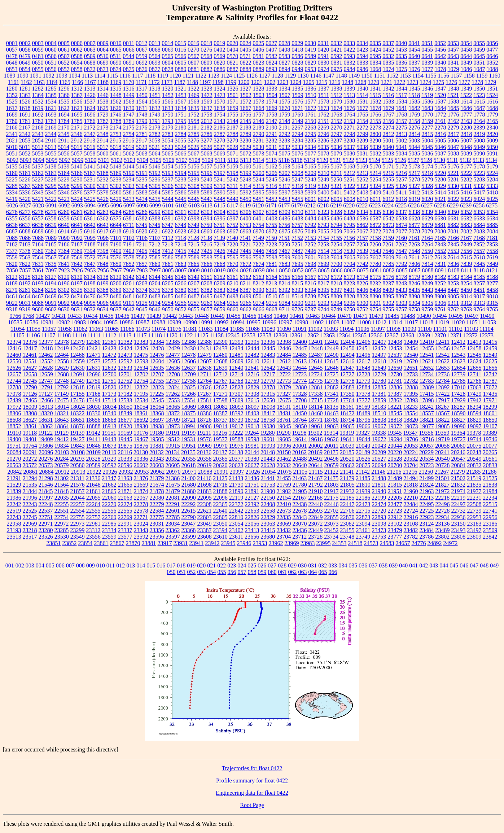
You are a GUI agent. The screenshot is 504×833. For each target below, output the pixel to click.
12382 (125, 342)
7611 (414, 257)
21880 (189, 491)
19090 (459, 426)
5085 (415, 154)
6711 (129, 225)
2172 (90, 128)
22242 (14, 504)
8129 (64, 277)
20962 (158, 472)
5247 (298, 179)
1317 (142, 89)
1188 (192, 82)
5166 (324, 166)
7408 (155, 251)
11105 (17, 335)
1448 (116, 95)
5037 (349, 147)
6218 (323, 205)
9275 (272, 303)
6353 (479, 212)
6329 (349, 212)
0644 (466, 56)
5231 (90, 179)
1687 (479, 108)
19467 (141, 439)
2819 (479, 134)
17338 (316, 394)
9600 (38, 309)
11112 (109, 335)
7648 (103, 264)
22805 (220, 517)
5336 (25, 192)
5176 (453, 166)
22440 (316, 504)
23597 (173, 537)
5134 (491, 160)
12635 (157, 368)
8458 (492, 290)
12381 (109, 342)
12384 (157, 342)
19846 (93, 446)
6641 (77, 225)
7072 (376, 231)
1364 (38, 95)
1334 (285, 89)
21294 (30, 478)
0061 (64, 50)
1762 (324, 115)
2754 (129, 134)
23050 (220, 524)
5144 (129, 166)
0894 (285, 69)
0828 (298, 63)
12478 (189, 355)
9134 (155, 303)
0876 (142, 69)
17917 (443, 400)
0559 (141, 56)
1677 (363, 108)
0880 (181, 69)
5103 (130, 160)
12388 (205, 342)
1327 (246, 89)
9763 (466, 309)
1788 (116, 121)
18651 (78, 420)
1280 (12, 89)
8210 (233, 283)
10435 (106, 316)
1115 (112, 76)
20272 (30, 459)
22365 (220, 504)
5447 (207, 199)
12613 (299, 361)
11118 (155, 335)
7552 (441, 251)
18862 (46, 426)
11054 (17, 329)
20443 (268, 459)
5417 (479, 192)
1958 (194, 121)
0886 (220, 69)
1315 (116, 89)
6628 (415, 218)
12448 (316, 348)
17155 (78, 394)
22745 (30, 517)
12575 (109, 361)
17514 (109, 400)
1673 (324, 108)
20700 (395, 465)
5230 (77, 179)
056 (232, 572)
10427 (43, 316)
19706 (411, 439)
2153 (350, 121)
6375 (116, 218)
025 (252, 565)
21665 (125, 485)
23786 (426, 537)
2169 (51, 128)
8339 (90, 290)
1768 (402, 115)
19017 (236, 426)
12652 (427, 368)
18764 (300, 420)
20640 (300, 465)
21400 (188, 478)
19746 (490, 439)
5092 (13, 160)
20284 (62, 459)
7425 (207, 251)
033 (333, 565)
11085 (237, 329)
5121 (336, 160)
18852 (14, 426)
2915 (115, 141)
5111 (220, 160)
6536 (363, 218)
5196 (207, 173)
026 (262, 565)
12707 (157, 374)
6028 (38, 205)
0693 (155, 63)
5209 (311, 173)
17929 (459, 400)
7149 (258, 238)
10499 (487, 316)
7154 (323, 238)
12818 (78, 387)
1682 (415, 108)
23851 (54, 543)
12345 (232, 335)
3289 (362, 141)
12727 (347, 374)
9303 (402, 303)
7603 (324, 257)
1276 (451, 82)
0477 (492, 50)
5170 (376, 166)
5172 (402, 166)
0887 (233, 69)
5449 (233, 199)
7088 (38, 238)
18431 (284, 413)
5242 (233, 179)
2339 (479, 128)
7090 (64, 238)
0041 (414, 43)
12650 (395, 368)
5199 (246, 173)
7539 (363, 251)
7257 (349, 244)
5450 (246, 199)
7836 (453, 264)
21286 (489, 472)
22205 (395, 498)
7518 (337, 251)
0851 (479, 63)
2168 (38, 128)
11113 (124, 335)
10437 (138, 316)
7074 (389, 231)
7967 (116, 270)
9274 (259, 303)
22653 (252, 511)
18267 (442, 407)
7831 (441, 264)
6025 (492, 199)
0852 (492, 63)
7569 (77, 257)
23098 (379, 524)
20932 (126, 472)
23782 (411, 537)
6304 (220, 212)
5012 (38, 147)
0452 (388, 50)
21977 (474, 491)
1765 (363, 115)
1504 (272, 95)
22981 (93, 524)
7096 (103, 238)
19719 (443, 439)
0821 (233, 63)
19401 (30, 439)
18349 (125, 413)
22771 (141, 517)
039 (393, 565)
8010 (207, 270)
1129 (290, 76)
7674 (259, 264)
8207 (194, 283)
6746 (154, 225)
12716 (252, 374)
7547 (402, 251)
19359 (442, 433)
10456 (249, 316)
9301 (376, 303)
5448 (220, 199)
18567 (443, 413)
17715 (316, 400)
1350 (479, 89)
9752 (362, 309)
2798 (350, 134)
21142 (363, 472)
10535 (15, 322)
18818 (395, 420)
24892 (435, 543)
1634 (181, 108)
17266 (189, 394)
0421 (336, 50)
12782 (411, 381)
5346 (64, 192)
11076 (174, 329)
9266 (246, 303)
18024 (78, 407)
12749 (78, 381)
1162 (26, 82)
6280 (64, 212)
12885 (379, 387)
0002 (25, 43)
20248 (474, 452)
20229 (426, 452)
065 (323, 572)
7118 (181, 238)
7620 (12, 264)
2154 (363, 121)
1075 (402, 69)
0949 (298, 69)
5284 (492, 179)
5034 (310, 147)
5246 (285, 179)
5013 (51, 147)
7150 (271, 238)
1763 (337, 115)
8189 (12, 283)
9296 (350, 303)
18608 (14, 420)
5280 (441, 179)
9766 (16, 316)
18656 (93, 420)
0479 (25, 56)
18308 (30, 413)
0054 (466, 43)
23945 (228, 543)
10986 (126, 322)
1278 (477, 82)
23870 (133, 543)
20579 (62, 465)
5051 (12, 154)
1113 (87, 76)
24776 (419, 543)
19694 (395, 439)
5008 (479, 141)
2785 (194, 134)
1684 (441, 108)
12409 (411, 342)
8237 (388, 283)
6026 (12, 205)
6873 (388, 225)
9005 (453, 296)
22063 (125, 498)
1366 (64, 95)
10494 (440, 316)
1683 (428, 108)
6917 (103, 231)
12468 (78, 355)
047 (474, 565)
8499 (246, 296)
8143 (142, 277)
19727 (459, 439)
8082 (389, 270)
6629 (428, 218)
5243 (246, 179)
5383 (142, 192)
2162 (453, 121)
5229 (64, 179)
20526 (363, 459)
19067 (379, 426)
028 (282, 565)
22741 (490, 511)
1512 (336, 95)
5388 (194, 192)
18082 (220, 407)
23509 (490, 530)
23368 (189, 530)
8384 (233, 290)
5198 (233, 173)
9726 (297, 309)
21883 (205, 491)
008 (80, 565)
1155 (431, 76)
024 (242, 565)
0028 (284, 43)
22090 (189, 498)
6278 (38, 212)
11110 (79, 335)
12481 (236, 355)
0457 (453, 50)
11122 (186, 335)
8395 (324, 290)
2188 (246, 128)
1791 (155, 121)
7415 (181, 251)
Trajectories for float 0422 (252, 768)
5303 (129, 186)
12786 (474, 381)
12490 (332, 355)
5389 (207, 192)
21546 (46, 485)
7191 (129, 244)
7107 (155, 238)
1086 (466, 69)
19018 (252, 426)
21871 (125, 491)
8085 (402, 270)
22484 (411, 504)
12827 (220, 387)
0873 (103, 69)
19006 (205, 426)
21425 (220, 478)
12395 (252, 342)
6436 (285, 218)
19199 (188, 433)
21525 (490, 478)
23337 (125, 530)
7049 (311, 231)
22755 (78, 517)
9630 (64, 309)
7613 (440, 257)
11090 (284, 329)
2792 (285, 134)
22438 (300, 504)
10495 (456, 316)
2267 (298, 128)
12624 (474, 361)
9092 (64, 303)
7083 (479, 231)
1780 (12, 121)
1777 (466, 115)
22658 (268, 511)
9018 (492, 296)
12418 (46, 348)
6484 (311, 218)
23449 (316, 530)
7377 (12, 251)
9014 (466, 296)
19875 (125, 446)
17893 (411, 400)
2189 (259, 128)
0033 (349, 43)
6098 (142, 205)
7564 (38, 257)
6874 (401, 225)
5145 (142, 166)
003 (30, 565)
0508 (77, 56)
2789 (246, 134)
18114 (315, 407)
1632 (155, 108)
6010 (363, 199)
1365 (51, 95)
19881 (157, 446)
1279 (490, 82)
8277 (492, 283)
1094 (74, 76)
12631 (93, 368)
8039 (259, 270)
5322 (349, 186)
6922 (168, 231)
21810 (363, 485)
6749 (193, 225)
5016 (89, 147)
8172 (337, 277)
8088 (428, 270)
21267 (442, 472)
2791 (272, 134)
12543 (459, 355)
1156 (444, 76)
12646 (332, 368)
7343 (440, 244)
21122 (331, 472)
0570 (232, 56)
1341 (376, 89)
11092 (315, 329)
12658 (30, 374)
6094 (90, 205)
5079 (337, 154)
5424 (77, 199)
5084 (402, 154)
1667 (246, 108)
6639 (51, 225)
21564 (62, 485)
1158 (469, 76)
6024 (479, 199)
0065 (116, 50)
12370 (439, 335)
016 (161, 565)
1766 (376, 115)
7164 (427, 238)
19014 (220, 426)
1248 (347, 82)
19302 (315, 433)
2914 (102, 141)
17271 (220, 394)
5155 (181, 166)
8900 (440, 296)
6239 (466, 205)
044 (444, 565)
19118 (30, 433)
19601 (268, 439)
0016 (193, 43)
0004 (51, 43)
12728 (363, 374)
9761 (440, 309)
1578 (324, 102)
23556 (93, 537)
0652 (64, 63)
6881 (440, 225)
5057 (77, 154)
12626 (14, 368)
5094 (39, 160)
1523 (479, 95)
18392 (236, 413)
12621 (426, 361)
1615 (479, 102)
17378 (363, 394)
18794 (347, 420)
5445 (181, 199)
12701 (125, 374)
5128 (426, 160)
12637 (189, 368)
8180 (428, 277)
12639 (220, 368)
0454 (414, 50)
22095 (205, 498)
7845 (479, 264)
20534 (427, 459)
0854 (25, 69)
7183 (25, 244)
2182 (207, 128)
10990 (190, 322)
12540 (411, 355)
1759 (285, 115)
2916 (128, 141)
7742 (363, 264)
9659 (220, 309)
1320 (168, 89)
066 (333, 572)
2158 (415, 121)
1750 (168, 115)
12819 (93, 387)
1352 (12, 95)
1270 (373, 82)
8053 (311, 270)
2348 (103, 134)
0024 (245, 43)
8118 (479, 270)
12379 (78, 342)
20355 (189, 459)
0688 (90, 63)
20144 (252, 452)
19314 (331, 433)
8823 (362, 296)
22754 (62, 517)
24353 (339, 543)
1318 (155, 89)
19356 (426, 433)
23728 (315, 537)
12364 (343, 335)
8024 (233, 270)
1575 (285, 102)
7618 (479, 257)
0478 (12, 56)
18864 (62, 426)
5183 (51, 173)
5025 (193, 147)
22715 (363, 511)
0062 (77, 50)
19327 (363, 433)
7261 (388, 244)
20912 (62, 472)
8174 (363, 277)
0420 (323, 50)
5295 (51, 186)
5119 (309, 160)
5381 (129, 192)
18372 (173, 413)
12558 (62, 361)
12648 (363, 368)
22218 (442, 498)
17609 (236, 400)
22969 (30, 524)
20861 (31, 472)
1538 (103, 102)
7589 (194, 257)
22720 (379, 511)
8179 (415, 277)
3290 (375, 141)
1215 (321, 82)
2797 (337, 134)
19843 (78, 446)
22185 (347, 498)
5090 (479, 154)
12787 (490, 381)
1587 (441, 102)
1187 (179, 82)
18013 (46, 407)
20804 (459, 465)
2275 (402, 128)
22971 (46, 524)
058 (252, 572)
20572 (30, 465)
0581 (258, 56)
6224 (388, 205)
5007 (466, 141)
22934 (443, 517)
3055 (180, 141)
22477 (395, 504)
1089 (9, 76)
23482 (411, 530)
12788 (14, 387)
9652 (181, 309)
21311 (77, 478)
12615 (331, 361)
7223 (271, 244)
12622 (442, 361)
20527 (379, 459)
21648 (93, 485)
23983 (308, 543)
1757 (259, 115)
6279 (51, 212)
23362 (173, 530)
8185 (479, 277)
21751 (252, 485)
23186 (490, 524)
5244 (259, 179)
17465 (30, 400)
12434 (236, 348)
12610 (252, 361)
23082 (347, 524)
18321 (62, 413)
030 (302, 565)
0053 (453, 43)
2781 (142, 134)
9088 (38, 303)
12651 (411, 368)
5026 (206, 147)
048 (484, 565)
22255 (62, 504)
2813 (402, 134)
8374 (142, 290)
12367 (391, 335)
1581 (363, 102)
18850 (490, 420)
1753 (207, 115)
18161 (347, 407)
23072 (316, 524)
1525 (12, 102)
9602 (51, 309)
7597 (259, 257)
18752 (252, 420)
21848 (62, 491)
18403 (252, 413)
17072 (490, 387)
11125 (201, 335)
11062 (80, 329)
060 (272, 572)
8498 (233, 296)
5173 (415, 166)
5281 (453, 179)
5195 (194, 173)
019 (191, 565)
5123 (361, 160)
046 (464, 565)
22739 (474, 511)
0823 (259, 63)
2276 (415, 128)
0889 (259, 69)
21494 (411, 478)
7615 (466, 257)
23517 (30, 537)
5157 (207, 166)
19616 (316, 439)
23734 (331, 537)
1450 (142, 95)
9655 (194, 309)
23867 (117, 543)
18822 (443, 420)
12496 (363, 355)
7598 (272, 257)
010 (101, 565)
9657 (207, 309)
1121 (188, 76)
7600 (298, 257)
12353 (248, 335)
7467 (285, 251)
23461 (363, 530)
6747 (167, 225)
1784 (64, 121)
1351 (492, 89)
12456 (443, 348)
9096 (103, 303)
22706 (347, 511)
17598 (220, 400)
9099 (116, 303)
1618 (25, 108)
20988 (205, 472)
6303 (207, 212)
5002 (401, 141)
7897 (51, 270)
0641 (427, 56)
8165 (285, 277)
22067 (141, 498)
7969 (129, 270)
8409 (389, 290)
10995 (253, 322)
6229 (453, 205)
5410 (389, 192)
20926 (110, 472)
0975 (337, 69)
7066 (350, 231)
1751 (181, 115)
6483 (298, 218)
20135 (188, 452)
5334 (12, 192)
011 (111, 565)
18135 (331, 407)
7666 (207, 264)
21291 (14, 478)
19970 (220, 446)
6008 (350, 199)
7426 (220, 251)
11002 (317, 322)
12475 (141, 355)
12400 (300, 342)
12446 (284, 348)
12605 (173, 361)
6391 (168, 218)
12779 (363, 381)
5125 (387, 160)
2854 (38, 141)
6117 (233, 205)
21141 (347, 472)
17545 (157, 400)
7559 (12, 257)
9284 (285, 303)
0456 (440, 50)
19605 (284, 439)
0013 (154, 43)
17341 (332, 394)
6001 (311, 199)
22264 (93, 504)
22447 (347, 504)
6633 (479, 218)
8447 (453, 290)
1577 (311, 102)
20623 (236, 465)
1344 (402, 89)
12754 (141, 381)
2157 (402, 121)
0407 (271, 50)
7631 (38, 264)
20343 (157, 459)
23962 (276, 543)
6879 (427, 225)
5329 (440, 186)
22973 (78, 524)
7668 (220, 264)
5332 (479, 186)
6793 (323, 225)
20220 (395, 452)
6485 (324, 218)
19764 (30, 446)
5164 (298, 166)
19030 (268, 426)
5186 (77, 173)
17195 (141, 394)
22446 (332, 504)
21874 (141, 491)
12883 (347, 387)
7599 (285, 257)
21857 (78, 491)
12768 (236, 381)
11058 (64, 329)
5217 (414, 173)
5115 (271, 160)
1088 (492, 69)
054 (212, 572)
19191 (172, 433)
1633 (168, 108)
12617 (363, 361)
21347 (109, 478)
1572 (246, 102)
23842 (490, 537)
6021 (440, 199)
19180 (157, 433)
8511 (284, 296)
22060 (109, 498)
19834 (62, 446)
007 (70, 565)
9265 (233, 303)
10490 (424, 316)
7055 (324, 231)
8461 (12, 296)
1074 (389, 69)
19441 (93, 439)
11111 (94, 335)
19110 (14, 433)
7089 (51, 238)
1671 (298, 108)
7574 (103, 257)
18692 (141, 420)
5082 (376, 154)
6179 (297, 205)
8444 (441, 290)
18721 (189, 420)
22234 (490, 498)
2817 (453, 134)
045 (454, 565)
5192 (155, 173)
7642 (77, 264)
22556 (109, 511)
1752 (194, 115)
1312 (77, 89)
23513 (14, 537)
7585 (155, 257)
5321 (336, 186)
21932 (347, 491)
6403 (272, 218)
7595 (233, 257)
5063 (142, 154)
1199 (231, 82)
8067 (350, 270)
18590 (459, 413)
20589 (93, 465)
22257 (78, 504)
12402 (332, 342)
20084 (14, 452)
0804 (168, 63)
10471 (360, 316)
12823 (157, 387)
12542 (443, 355)
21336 (93, 478)
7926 (77, 270)
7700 (337, 264)
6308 (272, 212)
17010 (459, 387)
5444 (168, 199)
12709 (189, 374)
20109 (93, 452)
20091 (30, 452)
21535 (30, 485)
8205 (168, 283)
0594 (362, 56)
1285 (51, 89)
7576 (116, 257)
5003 (414, 141)
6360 (77, 218)
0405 (245, 50)
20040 (363, 446)
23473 (379, 530)
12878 (268, 387)
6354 (492, 212)
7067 (363, 231)
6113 (207, 205)
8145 (168, 277)
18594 (474, 413)
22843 (300, 517)
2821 (12, 141)
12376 (30, 342)
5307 (181, 186)
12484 (284, 355)
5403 (363, 192)
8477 (103, 296)
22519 (14, 511)
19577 (220, 439)
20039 (347, 446)
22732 (459, 511)
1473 (220, 95)
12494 (347, 355)
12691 (78, 374)
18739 (236, 420)
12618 (379, 361)
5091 (492, 154)
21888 (220, 491)
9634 (103, 309)
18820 (411, 420)
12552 (46, 361)
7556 (466, 251)
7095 (90, 238)
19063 (332, 426)
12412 (458, 342)
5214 (375, 173)
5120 (323, 160)
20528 (395, 459)
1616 (492, 102)
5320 (323, 186)
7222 (258, 244)
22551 (62, 511)
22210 (411, 498)
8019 (220, 270)
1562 (116, 102)
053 (202, 572)
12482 (252, 355)
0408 (284, 50)
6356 (25, 218)
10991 (206, 322)
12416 (14, 348)
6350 (453, 212)
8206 (181, 283)
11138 (217, 335)
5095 (52, 160)
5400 (324, 192)
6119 (245, 205)
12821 (125, 387)
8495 (207, 296)
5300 (90, 186)
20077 (490, 446)
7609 (389, 257)
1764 (350, 115)
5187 (90, 173)
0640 (414, 56)
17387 (395, 394)
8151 (207, 277)
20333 (125, 459)
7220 (232, 244)
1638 (220, 108)
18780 (332, 420)
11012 (379, 322)
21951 (395, 491)
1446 (103, 95)
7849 (492, 264)
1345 (415, 89)
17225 (157, 394)
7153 (310, 238)
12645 (316, 368)
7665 (194, 264)
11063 (96, 329)
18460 (316, 413)
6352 (466, 212)
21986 (14, 498)
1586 (428, 102)
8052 (298, 270)
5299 (77, 186)
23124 (427, 524)
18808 (379, 420)
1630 (129, 108)
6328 (336, 212)
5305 (155, 186)
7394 (90, 251)
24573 (371, 543)
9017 (479, 296)
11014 (395, 322)
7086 (25, 238)
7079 (428, 231)
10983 (79, 322)
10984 (95, 322)
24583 (387, 543)
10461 (297, 316)
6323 (323, 212)
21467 (315, 478)
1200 (244, 82)
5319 (310, 186)
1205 (308, 82)
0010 (116, 43)
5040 (388, 147)
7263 (414, 244)
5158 (220, 166)
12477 (173, 355)
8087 (415, 270)
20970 (174, 472)
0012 (141, 43)
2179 (168, 128)
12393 (236, 342)
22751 (46, 517)
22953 (474, 517)
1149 (354, 76)
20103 (62, 452)
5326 (401, 186)
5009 (492, 141)
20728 (443, 465)
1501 (233, 95)
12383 (141, 342)
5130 (439, 160)
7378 (25, 251)
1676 (350, 108)
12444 (252, 348)
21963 (427, 491)
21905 (300, 491)
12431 (205, 348)
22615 (189, 511)
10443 (186, 316)
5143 (116, 166)
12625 (490, 361)
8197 (77, 283)
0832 (350, 63)
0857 (64, 69)
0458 (466, 50)
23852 (70, 543)
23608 (205, 537)
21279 (457, 472)
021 (211, 565)
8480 (116, 296)
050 (171, 572)
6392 (181, 218)
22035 (62, 498)
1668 (259, 108)
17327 (284, 394)
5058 (90, 154)
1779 (492, 115)
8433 (402, 290)
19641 (347, 439)
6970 (259, 231)
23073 (332, 524)
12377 (46, 342)
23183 (474, 524)
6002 (324, 199)
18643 (62, 420)
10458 (265, 316)
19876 (141, 446)
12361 (296, 335)
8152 (220, 277)
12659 (46, 374)
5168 (350, 166)
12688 (62, 374)
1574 (272, 102)
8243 (401, 283)
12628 (46, 368)
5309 (207, 186)
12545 (474, 355)
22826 (252, 517)
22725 (427, 511)
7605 (350, 257)
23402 (236, 530)
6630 (441, 218)
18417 (268, 413)
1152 (392, 76)
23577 (125, 537)
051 (181, 572)
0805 (181, 63)
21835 (474, 485)
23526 (46, 537)
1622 (64, 108)
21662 (109, 485)
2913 (89, 141)
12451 (363, 348)
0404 (232, 50)
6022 (453, 199)
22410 (284, 504)
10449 (218, 316)
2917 (141, 141)
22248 (46, 504)
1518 (414, 95)
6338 (414, 212)
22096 (220, 498)
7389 (77, 251)
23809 (474, 537)
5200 (259, 173)
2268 (311, 128)
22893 (379, 517)
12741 (474, 374)
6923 (181, 231)
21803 (332, 485)
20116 (125, 452)
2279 (453, 128)
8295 (51, 290)
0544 (128, 56)
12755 (157, 381)
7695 (298, 264)
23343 (141, 530)
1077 (428, 69)
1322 (194, 89)
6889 (38, 231)
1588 (453, 102)
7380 (38, 251)
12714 (236, 374)
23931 (181, 543)
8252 (440, 283)
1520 (440, 95)
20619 (205, 465)
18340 (109, 413)
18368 (157, 413)
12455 (427, 348)
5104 (143, 160)
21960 (411, 491)
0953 (311, 69)
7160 (401, 238)
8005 (168, 270)
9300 (363, 303)
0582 (271, 56)
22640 (220, 511)
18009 (30, 407)
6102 (181, 205)
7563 (25, 257)
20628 (268, 465)
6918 (116, 231)
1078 (441, 69)
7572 (90, 257)
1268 (360, 82)
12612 (284, 361)
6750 (206, 225)
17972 (14, 407)
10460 (281, 316)
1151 (380, 76)
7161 (414, 238)
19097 (474, 426)
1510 (311, 95)
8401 (350, 290)
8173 (350, 277)
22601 (173, 511)
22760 (109, 517)
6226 (414, 205)
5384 (155, 192)
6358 (51, 218)
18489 (363, 413)
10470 (345, 316)
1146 (316, 76)
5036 (336, 147)
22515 (490, 504)
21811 (379, 485)
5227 (38, 179)
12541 (427, 355)
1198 (218, 82)
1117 (138, 76)
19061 (316, 426)
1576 (298, 102)
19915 (173, 446)
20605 (173, 465)
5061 (116, 154)
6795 (349, 225)
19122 (45, 433)
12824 (173, 387)
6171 (271, 205)
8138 (103, 277)
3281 (258, 141)
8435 (415, 290)
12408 (395, 342)
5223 (479, 173)
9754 (375, 309)
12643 (284, 368)
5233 (116, 179)
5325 (388, 186)
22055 (93, 498)
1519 (427, 95)
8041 (272, 270)
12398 (284, 342)
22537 (46, 511)
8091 (441, 270)
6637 (25, 225)
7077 (402, 231)
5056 (64, 154)
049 (494, 565)
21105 (300, 472)
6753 (245, 225)
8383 (220, 290)
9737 (310, 309)
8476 (90, 296)
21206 (394, 472)
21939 (363, 491)
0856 (51, 69)
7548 (415, 251)
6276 (12, 212)
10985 (110, 322)
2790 (259, 134)
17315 (268, 394)
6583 (402, 218)
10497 (472, 316)
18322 (78, 413)
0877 (155, 69)
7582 (142, 257)
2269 (324, 128)
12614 (315, 361)
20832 (474, 465)
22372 (236, 504)
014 (141, 565)
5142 (103, 166)
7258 (362, 244)
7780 (376, 264)
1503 (259, 95)
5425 (90, 199)
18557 (427, 413)
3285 (310, 141)
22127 (252, 498)
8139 (116, 277)
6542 (389, 218)
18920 (125, 426)
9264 (220, 303)
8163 (259, 277)
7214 (180, 244)
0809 (207, 63)
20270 (14, 459)
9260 (207, 303)
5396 (272, 192)
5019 (128, 147)
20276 (46, 459)
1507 (285, 95)
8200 (116, 283)
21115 (316, 472)
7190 (116, 244)
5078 (324, 154)
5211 (336, 173)
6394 (207, 218)
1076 (415, 69)
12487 (316, 355)
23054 (236, 524)
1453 (181, 95)
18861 (30, 426)
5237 (168, 179)
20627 (252, 465)
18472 (347, 413)
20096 (46, 452)
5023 (167, 147)
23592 (141, 537)
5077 (311, 154)
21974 (459, 491)
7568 (64, 257)
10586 (31, 322)
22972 (62, 524)
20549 (474, 459)
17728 (332, 400)
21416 (204, 478)
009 (91, 565)
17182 (125, 394)
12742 (490, 374)
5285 (12, 186)
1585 (415, 102)
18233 (411, 407)
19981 (252, 446)
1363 (25, 95)
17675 (284, 400)
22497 (459, 504)
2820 (492, 134)
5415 (453, 192)
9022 (12, 303)
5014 (63, 147)
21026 (253, 472)
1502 (246, 95)
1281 (25, 89)
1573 (259, 102)
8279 (12, 290)
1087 (479, 69)
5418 (492, 192)
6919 (129, 231)
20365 (220, 459)
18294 (474, 407)
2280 (466, 128)
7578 (129, 257)
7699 (324, 264)
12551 (30, 361)
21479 (347, 478)
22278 (141, 504)
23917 (165, 543)
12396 (268, 342)
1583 (389, 102)
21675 (173, 485)
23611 (236, 537)
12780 (379, 381)
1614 (466, 102)
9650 (168, 309)
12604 (157, 361)
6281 (77, 212)
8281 (25, 290)
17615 (252, 400)
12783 (427, 381)
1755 (233, 115)
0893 (272, 69)
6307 (259, 212)
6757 (297, 225)
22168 (315, 498)
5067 (194, 154)
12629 (62, 368)
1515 (375, 95)
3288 (349, 141)
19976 (236, 446)
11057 (49, 329)
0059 (38, 50)
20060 (458, 446)
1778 (479, 115)
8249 (427, 283)
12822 (141, 387)
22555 (93, 511)
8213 (271, 283)
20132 (157, 452)
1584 (402, 102)
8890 (375, 296)
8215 (297, 283)
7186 (64, 244)
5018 (115, 147)
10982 (63, 322)
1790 (142, 121)
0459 (479, 50)
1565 (155, 102)
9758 (414, 309)
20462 (284, 459)
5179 (492, 166)
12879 (284, 387)
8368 (103, 290)
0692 (142, 63)
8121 (492, 270)
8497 (220, 296)
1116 (125, 76)
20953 (142, 472)
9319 (25, 309)
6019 (414, 199)
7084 (492, 231)
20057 (426, 446)
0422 (349, 50)
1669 (272, 108)
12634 (141, 368)
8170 (324, 277)
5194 (181, 173)
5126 (400, 160)
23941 (197, 543)
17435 (490, 394)
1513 (349, 95)
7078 (415, 231)
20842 (15, 472)
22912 (395, 517)
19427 (78, 439)
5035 (323, 147)
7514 (324, 251)
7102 (129, 238)
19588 (236, 439)
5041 (401, 147)
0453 (401, 50)
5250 (337, 179)
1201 (257, 82)
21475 (331, 478)
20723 (427, 465)
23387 (205, 530)
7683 (285, 264)
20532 (411, 459)
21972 (443, 491)
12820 (109, 387)
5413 (427, 192)
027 (272, 565)
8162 (246, 277)
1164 (52, 82)
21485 (363, 478)
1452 (168, 95)
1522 (466, 95)
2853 (25, 141)
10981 (47, 322)
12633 (125, 368)
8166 (298, 277)
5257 (402, 179)
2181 (194, 128)
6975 (285, 231)
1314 (103, 89)
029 (292, 565)
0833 (363, 63)
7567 (51, 257)
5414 (440, 192)
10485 (392, 316)
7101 (116, 238)
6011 (375, 199)
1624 (90, 108)
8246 (414, 283)
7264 (427, 244)
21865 (109, 491)
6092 (64, 205)
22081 (173, 498)
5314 (245, 186)
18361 (141, 413)
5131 (452, 160)
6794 (336, 225)
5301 (103, 186)
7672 (246, 264)
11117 (140, 335)
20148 (268, 452)
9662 (246, 309)
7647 (90, 264)
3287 (336, 141)
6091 (51, 205)
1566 (168, 102)
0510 (103, 56)
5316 (271, 186)
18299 (490, 407)
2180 (181, 128)
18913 (109, 426)
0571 (245, 56)
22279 (157, 504)
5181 (25, 173)
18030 (93, 407)
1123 (213, 76)
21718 (220, 485)
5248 (311, 179)
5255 (389, 179)
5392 (246, 192)
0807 (194, 63)
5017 (102, 147)
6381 (129, 218)
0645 (479, 56)
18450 (300, 413)
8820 (349, 296)
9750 (349, 309)
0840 (441, 63)
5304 (142, 186)
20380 (252, 459)
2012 (207, 121)
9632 (90, 309)
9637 (116, 309)
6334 (362, 212)
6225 (401, 205)
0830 (324, 63)
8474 (77, 296)
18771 (316, 420)
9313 (479, 303)
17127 (46, 394)
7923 (64, 270)
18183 (379, 407)
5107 (181, 160)
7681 (272, 264)
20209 (379, 452)
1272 (399, 82)
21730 (236, 485)
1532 (38, 102)
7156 (349, 238)
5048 (466, 147)
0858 (77, 69)
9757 (401, 309)
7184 (38, 244)
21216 (410, 472)
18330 (93, 413)
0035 (375, 43)
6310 (298, 212)
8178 (402, 277)
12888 (411, 387)
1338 (337, 89)
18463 (332, 413)
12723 (299, 374)
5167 (337, 166)
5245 (272, 179)
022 (222, 565)
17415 (427, 394)
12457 (459, 348)
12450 (347, 348)
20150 (284, 452)
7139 (219, 238)
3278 (219, 141)
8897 (401, 296)
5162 (272, 166)
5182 (38, 173)
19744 (474, 439)
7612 (427, 257)
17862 (395, 400)
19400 (14, 439)
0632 (388, 56)
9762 (453, 309)
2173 (103, 128)
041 (413, 565)
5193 (168, 173)
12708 (173, 374)
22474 (379, 504)
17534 (141, 400)
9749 (336, 309)
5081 (363, 154)
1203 (282, 82)
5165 (311, 166)
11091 (300, 329)
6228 (440, 205)
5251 (350, 179)
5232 (103, 179)
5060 (103, 154)
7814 (428, 264)
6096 (116, 205)
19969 (205, 446)
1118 (150, 76)
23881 (149, 543)
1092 (48, 76)
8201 (129, 283)
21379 (157, 478)
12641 (252, 368)
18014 (62, 407)
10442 (170, 316)
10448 (202, 316)
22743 (14, 517)
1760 (298, 115)
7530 (350, 251)
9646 (155, 309)
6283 (103, 212)
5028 (232, 147)
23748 (347, 537)
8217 (323, 283)
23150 (459, 524)
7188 (90, 244)
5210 (324, 173)
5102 (117, 160)
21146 (378, 472)
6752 (232, 225)
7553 (453, 251)
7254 (336, 244)
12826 (205, 387)
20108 (78, 452)
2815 (428, 134)
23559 (109, 537)
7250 (284, 244)
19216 (220, 433)
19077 (427, 426)
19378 (474, 433)
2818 (466, 134)
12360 (280, 335)
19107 (490, 426)
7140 (232, 238)
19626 (332, 439)
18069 (189, 407)
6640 (64, 225)
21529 (14, 485)
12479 (205, 355)
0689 (103, 63)
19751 (14, 446)
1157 (456, 76)
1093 (61, 76)
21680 (189, 485)
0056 (492, 43)
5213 (362, 173)
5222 (466, 173)
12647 (347, 368)
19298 (299, 433)
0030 (310, 43)
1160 (494, 76)
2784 (181, 134)
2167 (25, 128)
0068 (155, 50)
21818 (411, 485)
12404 (347, 342)
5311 (233, 186)
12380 (93, 342)
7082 (466, 231)
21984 (490, 491)
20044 (395, 446)
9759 (427, 309)
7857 (25, 270)
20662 (347, 465)
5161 (259, 166)
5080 (350, 154)
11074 (159, 329)
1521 (453, 95)
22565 (125, 511)
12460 (14, 355)
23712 (299, 537)
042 (424, 565)
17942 (474, 400)
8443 (428, 290)
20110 (109, 452)
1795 (181, 121)
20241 (442, 452)
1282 (38, 89)
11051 (473, 322)
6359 (64, 218)
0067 (142, 50)
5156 (194, 166)
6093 (77, 205)
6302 (194, 212)
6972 (272, 231)
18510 (379, 413)
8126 (38, 277)
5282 (466, 179)
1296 (64, 89)
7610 (402, 257)
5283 (479, 179)
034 (343, 565)
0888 (246, 69)
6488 (350, 218)
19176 (141, 433)
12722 (284, 374)
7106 (142, 238)
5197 (220, 173)
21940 (379, 491)
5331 (466, 186)
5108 (194, 160)
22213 (426, 498)
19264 (252, 433)
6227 (427, 205)
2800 (376, 134)
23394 (220, 530)
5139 (64, 166)
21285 (473, 472)
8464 (25, 296)
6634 (492, 218)
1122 (201, 76)
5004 (427, 141)
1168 (103, 82)
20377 (236, 459)
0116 (181, 50)
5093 (26, 160)
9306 (441, 303)
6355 (12, 218)
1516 (388, 95)
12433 (220, 348)
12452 (379, 348)
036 (363, 565)
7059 (337, 231)
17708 (300, 400)
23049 (205, 524)
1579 (337, 102)
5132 (465, 160)
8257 (479, 283)
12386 (189, 342)
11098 (393, 329)
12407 (379, 342)
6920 (142, 231)
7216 (206, 244)
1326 (233, 89)
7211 (142, 244)
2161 (441, 121)
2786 (207, 134)
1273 (412, 82)
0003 (38, 43)
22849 (316, 517)
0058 (25, 50)
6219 (336, 205)
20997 (237, 472)
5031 (271, 147)
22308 (205, 504)
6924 (194, 231)
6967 (233, 231)
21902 (284, 491)
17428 (459, 394)
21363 (125, 478)
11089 (268, 329)
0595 (375, 56)
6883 (466, 225)
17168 (93, 394)
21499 (426, 478)
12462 (46, 355)
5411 (401, 192)
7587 (181, 257)
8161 (233, 277)
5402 (350, 192)
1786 (90, 121)
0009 (103, 43)
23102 (395, 524)
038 (383, 565)
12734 (426, 374)
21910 (316, 491)
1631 (142, 108)
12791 (46, 387)
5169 (363, 166)
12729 (379, 374)
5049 (479, 147)
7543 (376, 251)
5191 (142, 173)
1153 (405, 76)
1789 (129, 121)
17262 (173, 394)
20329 (109, 459)
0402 (219, 50)
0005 (64, 43)
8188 (492, 277)
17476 (78, 400)
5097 (65, 160)
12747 (46, 381)
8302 (64, 290)
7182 (12, 244)
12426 (141, 348)
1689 (12, 115)
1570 (220, 102)
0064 (103, 50)
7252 (310, 244)
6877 (414, 225)
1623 (77, 108)
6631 (453, 218)
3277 (206, 141)
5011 (25, 147)
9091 (51, 303)
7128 (193, 238)
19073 (411, 426)
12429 (173, 348)
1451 (155, 95)
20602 (141, 465)
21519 (474, 478)
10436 (122, 316)
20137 (220, 452)
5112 (233, 160)
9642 (129, 309)
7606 (363, 257)
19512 (173, 439)
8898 (414, 296)
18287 (458, 407)
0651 (51, 63)
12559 (78, 361)
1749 (155, 115)
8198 (90, 283)
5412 (414, 192)
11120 (170, 335)
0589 (310, 56)
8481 (129, 296)
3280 (245, 141)
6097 (129, 205)
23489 (443, 530)
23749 (363, 537)
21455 (284, 478)
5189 (116, 173)
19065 (347, 426)
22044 (78, 498)
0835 (389, 63)
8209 (220, 283)
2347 (90, 134)
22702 (332, 511)
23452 (332, 530)
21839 (14, 491)
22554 (78, 511)
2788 (233, 134)
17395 (411, 394)
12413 (474, 342)
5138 (51, 166)
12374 (14, 342)
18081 (205, 407)
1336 (311, 89)
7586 (168, 257)
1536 (77, 102)
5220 (440, 173)
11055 (33, 329)
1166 (77, 82)
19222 (236, 433)
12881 (316, 387)
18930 (141, 426)
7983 (142, 270)
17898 (427, 400)
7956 (103, 270)
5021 (154, 147)
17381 (379, 394)
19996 (284, 446)
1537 (90, 102)
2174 (116, 128)
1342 (389, 89)
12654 (459, 368)
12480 (220, 355)
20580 (78, 465)
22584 (157, 511)
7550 (428, 251)
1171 (141, 82)
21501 (442, 478)
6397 (233, 218)
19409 (46, 439)
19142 (93, 433)
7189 (103, 244)
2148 (285, 121)
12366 (375, 335)
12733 (411, 374)
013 (131, 565)
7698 (311, 264)
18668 (109, 420)
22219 (458, 498)
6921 (155, 231)
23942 (212, 543)
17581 (205, 400)
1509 (298, 95)
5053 (38, 154)
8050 (285, 270)
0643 (453, 56)
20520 (347, 459)
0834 (376, 63)
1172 (154, 82)
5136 (25, 166)
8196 (64, 283)
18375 (189, 413)
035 (353, 565)
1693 (51, 115)
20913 (78, 472)
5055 (51, 154)
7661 (168, 264)
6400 (246, 218)
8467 (38, 296)
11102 (455, 329)
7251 (297, 244)
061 (282, 572)
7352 (479, 244)
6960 (207, 231)
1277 (464, 82)
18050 (125, 407)
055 (222, 572)
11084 (221, 329)
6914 (64, 231)
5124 (374, 160)
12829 (252, 387)
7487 (298, 251)
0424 (375, 50)
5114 (258, 160)
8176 (389, 277)
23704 (284, 537)
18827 (459, 420)
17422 (443, 394)
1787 (103, 121)
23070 (300, 524)
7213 (167, 244)
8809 (336, 296)
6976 (298, 231)
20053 (411, 446)
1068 (376, 69)
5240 (207, 179)
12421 (93, 348)
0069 (168, 50)
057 (242, 572)
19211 (204, 433)
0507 (64, 56)
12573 (93, 361)
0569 (219, 56)
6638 (38, 225)
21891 (252, 491)
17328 (300, 394)
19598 (252, 439)
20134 (172, 452)
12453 (395, 348)
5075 (285, 154)
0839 (428, 63)
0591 (323, 56)
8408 (376, 290)
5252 (363, 179)
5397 (285, 192)
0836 (402, 63)
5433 (129, 199)
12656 (490, 368)
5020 (141, 147)
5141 (90, 166)
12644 (300, 368)
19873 (109, 446)
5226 (25, 179)
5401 (337, 192)
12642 (268, 368)
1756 (246, 115)
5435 (155, 199)
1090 (22, 76)
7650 (116, 264)
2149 (298, 121)
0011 (129, 43)
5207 (285, 173)
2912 (76, 141)
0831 (337, 63)
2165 (492, 121)
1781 (25, 121)
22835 (284, 517)
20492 (316, 459)
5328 (427, 186)
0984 (350, 69)
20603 (157, 465)
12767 (220, 381)
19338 (379, 433)
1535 (64, 102)
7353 (492, 244)
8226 (362, 283)
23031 (157, 524)
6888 (25, 231)
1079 (453, 69)
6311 (310, 212)
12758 (189, 381)
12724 (315, 374)
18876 (78, 426)
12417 (30, 348)
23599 (189, 537)
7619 (492, 257)
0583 (284, 56)
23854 (86, 543)
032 (323, 565)
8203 (142, 283)
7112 (168, 238)
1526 (25, 102)
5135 (12, 166)
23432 (284, 530)
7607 (376, 257)
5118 (297, 160)
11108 (64, 335)
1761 (311, 115)
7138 (206, 238)
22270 (109, 504)
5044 (414, 147)
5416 (466, 192)
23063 (268, 524)
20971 (189, 472)
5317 (284, 186)
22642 (236, 511)
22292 (189, 504)
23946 (244, 543)
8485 (168, 296)
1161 (14, 82)
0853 (12, 69)
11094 (347, 329)
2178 (155, 128)
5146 (155, 166)
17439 (14, 400)
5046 (440, 147)
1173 (167, 82)
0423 (362, 50)
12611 (268, 361)
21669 (141, 485)
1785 (77, 121)
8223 (349, 283)
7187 (77, 244)
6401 (259, 218)
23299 (78, 530)
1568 (194, 102)
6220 (349, 205)
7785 (389, 264)
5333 (492, 186)
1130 (303, 76)
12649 (379, 368)
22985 (109, 524)
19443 (109, 439)
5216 (401, 173)
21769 (284, 485)
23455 (347, 530)
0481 (38, 56)
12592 (125, 361)
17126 (30, 394)
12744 (14, 381)
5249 (324, 179)
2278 (441, 128)
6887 (12, 231)
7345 (453, 244)
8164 (272, 277)
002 (20, 565)
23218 (30, 530)
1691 (25, 115)
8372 (129, 290)
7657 (142, 264)
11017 (411, 322)
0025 (258, 43)
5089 (466, 154)
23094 (363, 524)
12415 (490, 342)
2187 (233, 128)
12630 (78, 368)
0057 (12, 50)
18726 (205, 420)
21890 (236, 491)
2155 (376, 121)
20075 (474, 446)
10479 (376, 316)
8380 (181, 290)
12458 (474, 348)
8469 (51, 296)
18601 (490, 413)
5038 (362, 147)
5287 (25, 186)
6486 (337, 218)
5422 (51, 199)
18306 (14, 413)
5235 (142, 179)
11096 (362, 329)
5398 (298, 192)
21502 (458, 478)
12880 (300, 387)
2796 (324, 134)
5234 (129, 179)
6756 (284, 225)
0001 (12, 43)
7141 (245, 238)
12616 (347, 361)
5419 (12, 199)
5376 (77, 192)
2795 (311, 134)
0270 (193, 50)
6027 (25, 205)
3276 (193, 141)
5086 (428, 154)
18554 (411, 413)
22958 (14, 524)
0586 (297, 56)
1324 (220, 89)
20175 (331, 452)
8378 (168, 290)
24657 (403, 543)
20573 (46, 465)
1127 (265, 76)
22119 (236, 498)
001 (10, 565)
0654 (77, 63)
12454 (411, 348)
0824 (272, 63)
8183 (453, 277)
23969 (292, 543)
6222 (362, 205)
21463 (299, 478)
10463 (313, 316)
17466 (46, 400)
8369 (116, 290)
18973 (173, 426)
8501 (259, 296)
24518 (355, 543)
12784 (443, 381)
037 (373, 565)
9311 (453, 303)
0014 (167, 43)
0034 (362, 43)
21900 (268, 491)
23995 (324, 543)
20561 (490, 459)
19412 (62, 439)
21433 (236, 478)
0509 (90, 56)
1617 (12, 108)
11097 (378, 329)
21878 (157, 491)
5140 (77, 166)
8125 (25, 277)
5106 (168, 160)
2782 (155, 134)
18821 (427, 420)
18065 (173, 407)
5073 (259, 154)
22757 (93, 517)
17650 (268, 400)
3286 (323, 141)
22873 (363, 517)
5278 (415, 179)
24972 (451, 543)
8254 (466, 283)
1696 (90, 115)
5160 (246, 166)
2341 (12, 134)
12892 (443, 387)
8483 (155, 296)
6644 (116, 225)
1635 (194, 108)
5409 (376, 192)
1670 (285, 108)
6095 (103, 205)
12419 (62, 348)
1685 (453, 108)
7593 (207, 257)
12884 (363, 387)
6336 (388, 212)
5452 (272, 199)
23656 (252, 537)
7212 (154, 244)
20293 (78, 459)
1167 (90, 82)
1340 (363, 89)
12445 (268, 348)
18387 (220, 413)
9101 (129, 303)
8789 (310, 296)
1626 (116, 108)
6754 (258, 225)
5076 (298, 154)
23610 (220, 537)
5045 (427, 147)
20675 (363, 465)
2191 (285, 128)
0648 (12, 63)
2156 (389, 121)
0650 (38, 63)
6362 (103, 218)
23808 (458, 537)
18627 (30, 420)
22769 (125, 517)
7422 (194, 251)
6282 (90, 212)
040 (403, 565)
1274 (425, 82)
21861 (93, 491)
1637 (207, 108)
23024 (141, 524)
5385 (168, 192)
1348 (453, 89)
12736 (442, 374)
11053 (489, 322)
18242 (426, 407)
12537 (395, 355)
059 (262, 572)
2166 (12, 128)
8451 (479, 290)
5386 (181, 192)
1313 (90, 89)
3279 (232, 141)
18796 (363, 420)
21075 (285, 472)
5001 (388, 141)
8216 (310, 283)
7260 (375, 244)
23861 (101, 543)
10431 (59, 316)
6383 (155, 218)
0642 (440, 56)
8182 (441, 277)
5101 (104, 160)
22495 (427, 504)
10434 (91, 316)
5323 (362, 186)
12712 (220, 374)
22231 (474, 498)
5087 (441, 154)
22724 (411, 511)
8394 (311, 290)
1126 (252, 76)
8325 (77, 290)
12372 (470, 335)
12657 (14, 374)
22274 (125, 504)
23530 (62, 537)
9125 (142, 303)
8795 (323, 296)
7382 (51, 251)
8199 (103, 283)
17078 (14, 394)
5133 (478, 160)
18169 (363, 407)
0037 (388, 43)
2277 (428, 128)
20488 (300, 459)
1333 (272, 89)
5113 (246, 160)
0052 (440, 43)
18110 (300, 407)
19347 (411, 433)
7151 (284, 238)
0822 (246, 63)
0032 (336, 43)
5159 (233, 166)
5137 (38, 166)
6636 (12, 225)
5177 (466, 166)
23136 (443, 524)
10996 (269, 322)
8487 (194, 296)
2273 (376, 128)
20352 (173, 459)
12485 (300, 355)
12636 (173, 368)
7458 (272, 251)
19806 (46, 446)
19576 (205, 439)
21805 (347, 485)
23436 (300, 530)
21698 (205, 485)
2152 (337, 121)
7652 (129, 264)
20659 (332, 465)
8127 (51, 277)
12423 (109, 348)
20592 (109, 465)
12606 (189, 361)
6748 (180, 225)
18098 (268, 407)
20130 (141, 452)
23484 (427, 530)
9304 (415, 303)
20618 (189, 465)
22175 (331, 498)
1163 (39, 82)
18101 (284, 407)
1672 (311, 108)
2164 (479, 121)
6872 (375, 225)
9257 (194, 303)
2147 (272, 121)
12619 (395, 361)
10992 (222, 322)
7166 (453, 238)
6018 (401, 199)
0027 (271, 43)
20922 (94, 472)
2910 (51, 141)
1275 (438, 82)
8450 (466, 290)
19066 (363, 426)
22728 (443, 511)
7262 (401, 244)
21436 (252, 478)
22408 (268, 504)
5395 (259, 192)
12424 (125, 348)
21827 (442, 485)
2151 (324, 121)
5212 (349, 173)
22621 (205, 511)
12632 (109, 368)
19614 (300, 439)
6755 (271, 225)
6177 (284, 205)
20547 (459, 459)
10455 (233, 316)
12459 (490, 348)
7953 (90, 270)
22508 (474, 504)
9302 (389, 303)
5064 (155, 154)
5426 (103, 199)
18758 (268, 420)
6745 (141, 225)
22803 (205, 517)
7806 (415, 264)
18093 (236, 407)
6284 (116, 212)
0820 (220, 63)
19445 (125, 439)
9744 (323, 309)
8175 (376, 277)
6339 (427, 212)
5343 (38, 192)
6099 (155, 205)
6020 (427, 199)
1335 (298, 89)
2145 (246, 121)
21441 (268, 478)
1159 (482, 76)
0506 (51, 56)
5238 (181, 179)
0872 (90, 69)
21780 (300, 485)
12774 (300, 381)
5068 (207, 154)
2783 (168, 134)
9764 (479, 309)
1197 (205, 82)
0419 (310, 50)
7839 (466, 264)
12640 (236, 368)
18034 (109, 407)
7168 (479, 238)
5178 (479, 166)
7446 (259, 251)
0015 (180, 43)
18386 (205, 413)
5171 (389, 166)
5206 (272, 173)
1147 (328, 76)
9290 (298, 303)
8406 (363, 290)
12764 (205, 381)
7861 (38, 270)
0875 (129, 69)
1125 (239, 76)
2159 (428, 121)
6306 (246, 212)
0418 (297, 50)
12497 (379, 355)
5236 (155, 179)
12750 (93, 381)
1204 (295, 82)
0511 (116, 56)
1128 (277, 76)
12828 (236, 387)
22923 (427, 517)
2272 (363, 128)
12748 (62, 381)
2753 (116, 134)
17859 (379, 400)
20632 (284, 465)
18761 (284, 420)
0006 (77, 43)
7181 (492, 238)
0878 (168, 69)
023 (232, 565)
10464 (329, 316)
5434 (142, 199)
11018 (426, 322)
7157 (362, 238)
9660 (233, 309)
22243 (30, 504)
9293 (324, 303)
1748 (142, 115)
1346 (428, 89)
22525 (30, 511)
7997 (155, 270)
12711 (204, 374)
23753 (379, 537)
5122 (349, 160)
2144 (233, 121)
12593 (141, 361)
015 (151, 565)
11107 (49, 335)
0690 (116, 63)
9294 (337, 303)
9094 (77, 303)
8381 (194, 290)
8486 (181, 296)
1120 (175, 76)
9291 (311, 303)
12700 (109, 374)
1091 (35, 76)
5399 (311, 192)
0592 (336, 56)
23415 (268, 530)
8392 (285, 290)
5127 (413, 160)
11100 (425, 329)
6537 (376, 218)
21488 (379, 478)
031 (312, 565)
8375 (155, 290)
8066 (337, 270)
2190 (272, 128)
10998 (301, 322)
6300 (168, 212)
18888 (93, 426)
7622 (25, 264)
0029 (297, 43)
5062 (129, 154)
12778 (347, 381)
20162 (299, 452)
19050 (300, 426)
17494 (93, 400)
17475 (62, 400)
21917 (332, 491)
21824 (426, 485)
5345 (51, 192)
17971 (490, 400)
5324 (375, 186)
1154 (418, 76)
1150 (367, 76)
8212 (258, 283)
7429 (233, 251)
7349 (466, 244)
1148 (341, 76)
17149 (62, 394)
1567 (181, 102)
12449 (332, 348)
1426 (90, 95)
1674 (337, 108)
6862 (362, 225)
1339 (350, 89)
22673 (284, 511)
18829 (474, 420)
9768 (29, 316)
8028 (246, 270)
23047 (189, 524)
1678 (376, 108)
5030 (258, 147)
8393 (298, 290)
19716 (427, 439)
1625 (103, 108)
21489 (395, 478)
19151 (109, 433)
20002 (316, 446)
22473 (363, 504)
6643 (103, 225)
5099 (78, 160)
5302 (116, 186)
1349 (466, 89)
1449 (129, 95)
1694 (64, 115)
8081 (376, 270)
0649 (25, 63)
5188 (103, 173)
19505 (157, 439)
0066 (129, 50)
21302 (62, 478)
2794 (298, 134)
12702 (141, 374)
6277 (25, 212)
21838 (490, 485)
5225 (12, 179)
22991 (125, 524)
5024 (180, 147)
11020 (458, 322)
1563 (129, 102)
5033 (297, 147)
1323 (207, 89)
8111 (466, 270)
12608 (220, 361)
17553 (173, 400)
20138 (236, 452)
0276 (206, 50)
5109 (207, 160)
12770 (268, 381)
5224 (492, 173)
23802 (442, 537)
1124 (226, 76)
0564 (154, 56)
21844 (30, 491)
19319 (347, 433)
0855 (38, 69)
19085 (443, 426)
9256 (181, 303)
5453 (285, 199)
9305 (428, 303)
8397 (337, 290)
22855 (332, 517)
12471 (93, 355)
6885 (492, 225)
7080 (441, 231)
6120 (258, 205)
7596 (246, 257)
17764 (347, 400)
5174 (428, 166)
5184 (64, 173)
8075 (363, 270)
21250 (426, 472)
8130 (77, 277)
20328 (93, 459)
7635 (51, 264)
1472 (207, 95)
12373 (486, 335)
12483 (268, 355)
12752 (125, 381)
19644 (363, 439)
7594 (220, 257)
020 (201, 565)
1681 (402, 108)
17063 (474, 387)
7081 (453, 231)
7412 (168, 251)
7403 (129, 251)
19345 (395, 433)
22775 (157, 517)
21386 (172, 478)
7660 (155, 264)
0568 (206, 56)
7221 (245, 244)
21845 (46, 491)
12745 (30, 381)
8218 (336, 283)
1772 (441, 115)
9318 (12, 309)
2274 (389, 128)
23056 (252, 524)
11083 (205, 329)
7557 (479, 251)
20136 (204, 452)
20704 (411, 465)
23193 (14, 530)
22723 (395, 511)
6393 (194, 218)
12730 (395, 374)
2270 (337, 128)
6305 (233, 212)
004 (40, 565)
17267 (205, 394)
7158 (375, 238)
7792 (402, 264)
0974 (324, 69)
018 (181, 565)
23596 (157, 537)
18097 (252, 407)
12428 (157, 348)
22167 (299, 498)
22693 (316, 511)
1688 (492, 108)
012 (120, 565)
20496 (332, 459)
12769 (252, 381)
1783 (51, 121)
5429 (116, 199)
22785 (173, 517)
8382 (207, 290)
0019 (219, 43)
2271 (350, 128)
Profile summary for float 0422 (252, 781)
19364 (458, 433)
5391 (233, 192)
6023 (466, 199)
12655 (474, 368)
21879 (173, 491)
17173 (109, 394)
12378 (62, 342)
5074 (272, 154)
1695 (77, 115)
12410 (427, 342)
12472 (109, 355)
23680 (268, 537)
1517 (401, 95)
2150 (311, 121)
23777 (395, 537)
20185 (347, 452)
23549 (78, 537)
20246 (458, 452)
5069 (220, 154)
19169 (125, 433)
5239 (194, 179)
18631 (46, 420)
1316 (129, 89)
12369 (423, 335)
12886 (395, 387)
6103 (194, 205)
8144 (155, 277)
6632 (466, 218)
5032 (284, 147)
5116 (284, 160)
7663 (181, 264)
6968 (246, 231)
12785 (459, 381)
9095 (90, 303)
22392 (252, 504)
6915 (77, 231)
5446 (194, 199)
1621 (51, 108)
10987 (142, 322)
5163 (285, 166)
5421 (38, 199)
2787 (220, 134)
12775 (316, 381)
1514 (362, 95)
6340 (440, 212)
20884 (47, 472)
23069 (284, 524)
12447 (300, 348)
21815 (395, 485)
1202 (269, 82)
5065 (168, 154)
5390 (220, 192)
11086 (252, 329)
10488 (408, 316)
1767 (389, 115)
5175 (441, 166)
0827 (285, 63)
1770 (428, 115)
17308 (252, 394)
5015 (76, 147)
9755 (388, 309)
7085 (12, 238)
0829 (311, 63)
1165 (64, 82)
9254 (168, 303)
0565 (167, 56)
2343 (38, 134)
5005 (440, 141)
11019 (442, 322)
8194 (51, 283)
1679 (389, 108)
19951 (189, 446)
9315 (492, 303)
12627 (30, 368)
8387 (246, 290)
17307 (236, 394)
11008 (363, 322)
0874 (116, 69)
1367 (77, 95)
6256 (479, 205)
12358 (264, 335)
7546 (389, 251)
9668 (272, 309)
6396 (220, 218)
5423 (64, 199)
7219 (219, 244)
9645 (142, 309)
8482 (142, 296)
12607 (205, 361)
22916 (411, 517)
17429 (474, 394)
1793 (168, 121)
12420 (78, 348)
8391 (272, 290)
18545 (395, 413)
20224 (411, 452)
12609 (236, 361)
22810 (236, 517)
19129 (61, 433)
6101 (168, 205)
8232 (375, 283)
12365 (359, 335)
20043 (379, 446)
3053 (154, 141)
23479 (395, 530)
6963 (220, 231)
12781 (395, 381)
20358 (205, 459)
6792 (310, 225)
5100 (91, 160)
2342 (25, 134)
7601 (311, 257)
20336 (141, 459)
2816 (441, 134)
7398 (103, 251)
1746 (116, 115)
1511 (323, 95)
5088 (453, 154)
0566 (180, 56)
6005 (337, 199)
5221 (453, 173)
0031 (323, 43)
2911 (64, 141)
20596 (125, 465)
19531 (189, 439)
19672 (379, 439)
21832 (458, 485)
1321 (181, 89)
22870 (347, 517)
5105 (155, 160)
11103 (471, 329)
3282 (271, 141)
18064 (157, 407)
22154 (284, 498)
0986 (363, 69)
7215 (193, 244)
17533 (125, 400)
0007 (90, 43)
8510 (272, 296)
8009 (194, 270)
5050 (492, 147)
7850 (12, 270)
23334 (109, 530)
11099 (409, 329)
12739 (458, 374)
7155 (336, 238)
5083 (389, 154)
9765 (492, 309)
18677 (125, 420)
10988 (158, 322)
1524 (492, 95)
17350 (347, 394)
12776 (332, 381)
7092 (77, 238)
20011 (331, 446)
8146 (181, 277)
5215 (388, 173)
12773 (284, 381)
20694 (379, 465)
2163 (466, 121)
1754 (220, 115)
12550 (14, 361)
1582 (376, 102)
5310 (220, 186)
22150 (268, 498)
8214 (284, 283)
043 (434, 565)
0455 (427, 50)
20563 (14, 465)
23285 (62, 530)
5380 (116, 192)
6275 (492, 205)
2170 (64, 128)
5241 (220, 179)
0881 (194, 69)
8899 (427, 296)
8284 (38, 290)
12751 (109, 381)
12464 (62, 355)
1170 (129, 82)
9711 (284, 309)
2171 (77, 128)
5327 (414, 186)
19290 (284, 433)
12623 (458, 361)
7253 (323, 244)
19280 (268, 433)
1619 (38, 108)
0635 (401, 56)
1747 (129, 115)
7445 (246, 251)
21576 (78, 485)
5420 (25, 199)
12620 (411, 361)
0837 (415, 63)
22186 (363, 498)
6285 (129, 212)
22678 (300, 511)
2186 (220, 128)
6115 (220, 205)
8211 (246, 283)
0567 (193, 56)
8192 (25, 283)
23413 (252, 530)
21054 (269, 472)
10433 (75, 316)
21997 (46, 498)
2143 (220, 121)
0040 (401, 43)
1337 (324, 89)
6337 (401, 212)
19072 (395, 426)
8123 (12, 277)
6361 (90, 218)
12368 (407, 335)
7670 (233, 264)
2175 (129, 128)
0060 (51, 50)
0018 (206, 43)
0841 (453, 63)
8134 (90, 277)
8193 (38, 283)
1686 (466, 108)
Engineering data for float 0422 (252, 793)
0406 (258, 50)
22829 (268, 517)
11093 (331, 329)
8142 (129, 277)
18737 (220, 420)
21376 (141, 478)
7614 (453, 257)
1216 (334, 82)
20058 (442, 446)
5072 (246, 154)
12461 (30, 355)
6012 (388, 199)
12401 (316, 342)
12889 (427, 387)
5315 (258, 186)
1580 (350, 102)
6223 (375, 205)
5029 (245, 147)
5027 (219, 147)
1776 (453, 115)
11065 (112, 329)
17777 (363, 400)
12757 (173, 381)
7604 (337, 257)
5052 (25, 154)
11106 (33, 335)
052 (192, 572)
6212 (310, 205)
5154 (168, 166)
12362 (312, 335)
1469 (194, 95)
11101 (440, 329)
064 (313, 572)
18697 (157, 420)
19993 (268, 446)
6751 (219, 225)
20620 (220, 465)
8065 (324, 270)
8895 (388, 296)
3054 (167, 141)
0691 (129, 63)
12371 (455, 335)
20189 (363, 452)
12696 (93, 374)
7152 (297, 238)
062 (293, 572)
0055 (479, 43)
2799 (363, 134)
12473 (125, 355)
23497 (474, 530)
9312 (466, 303)
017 (171, 565)
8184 (466, 277)
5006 (453, 141)
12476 (157, 355)
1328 (259, 89)
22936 (459, 517)
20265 (490, 452)
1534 (51, 102)
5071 (233, 154)
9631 (77, 309)
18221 (395, 407)
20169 (315, 452)
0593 (349, 56)
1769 (415, 115)
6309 (285, 212)
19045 (284, 426)
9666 (259, 309)
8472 (64, 296)
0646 (492, 56)
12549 (490, 355)
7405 (142, 251)
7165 (440, 238)
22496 (443, 504)
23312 (93, 530)
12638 (205, 368)
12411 (442, 342)
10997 (285, 322)
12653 (443, 368)
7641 (64, 264)
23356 (157, 530)
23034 (173, 524)
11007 (348, 322)
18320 (46, 413)
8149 (194, 277)
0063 (90, 50)
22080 (157, 498)
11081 (190, 329)
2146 (259, 121)
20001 (300, 446)
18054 (141, 407)
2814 (415, 134)
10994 (237, 322)
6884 (479, 225)
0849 (466, 63)
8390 (259, 290)
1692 (38, 115)
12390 (220, 342)
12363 (328, 335)
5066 (181, 154)
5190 (129, 173)
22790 (189, 517)
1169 (116, 82)
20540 (443, 459)
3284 (297, 141)
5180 (12, 173)
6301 (181, 212)
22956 (490, 517)
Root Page (252, 805)
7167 (466, 238)
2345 (64, 134)
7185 (51, 244)
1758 (272, 115)
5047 (453, 147)
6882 (453, 225)
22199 (379, 498)
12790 (30, 387)
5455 (298, 199)
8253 (453, 283)
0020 (232, 43)
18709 (173, 420)
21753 (268, 485)
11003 (332, 322)
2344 (51, 134)
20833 (490, 465)
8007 (181, 270)
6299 (155, 212)
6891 (51, 231)
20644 (316, 465)
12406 (363, 342)
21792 (316, 485)
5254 (376, 179)
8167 (311, 277)
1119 (163, 76)
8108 (453, 270)
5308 (194, 186)
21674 (157, 485)
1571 (233, 102)
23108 (411, 524)
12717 (268, 374)
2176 (142, 128)
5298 (64, 186)
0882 (207, 69)
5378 (103, 192)
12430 (189, 348)
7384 (64, 251)
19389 (490, 433)
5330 (453, 186)
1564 (142, 102)
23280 (46, 530)
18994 (189, 426)
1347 (441, 89)
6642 (90, 225)
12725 (331, 374)
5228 (51, 179)
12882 (332, 387)
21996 (30, 498)
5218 (427, 173)
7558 (492, 251)
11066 (127, 329)
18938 (157, 426)
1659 (233, 108)
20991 (221, 472)
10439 (154, 316)
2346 (77, 134)
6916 (90, 231)
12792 (62, 387)
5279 (428, 179)
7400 (116, 251)
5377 (90, 192)
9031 (25, 303)
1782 (38, 121)
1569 (207, 102)
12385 (173, 342)
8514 (297, 296)
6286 (142, 212)
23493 (459, 530)
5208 (298, 173)
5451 (259, 199)
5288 (38, 186)
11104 (487, 329)
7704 (350, 264)
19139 (77, 433)
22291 (173, 504)
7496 (311, 251)
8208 (207, 283)
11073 (143, 329)
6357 (38, 218)
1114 (100, 76)
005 (50, 565)
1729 (103, 115)
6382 (142, 218)
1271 (386, 82)
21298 (46, 478)
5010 (12, 147)
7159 (388, 238)
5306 (168, 186)
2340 (492, 128)
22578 (141, 511)
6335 (375, 212)
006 (60, 565)
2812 (389, 134)
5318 (297, 186)
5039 (375, 147)
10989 (174, 322)
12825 (189, 387)
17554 (189, 400)
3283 (284, 141)
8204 (155, 283)
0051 (427, 43)
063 (303, 572)
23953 (260, 543)
